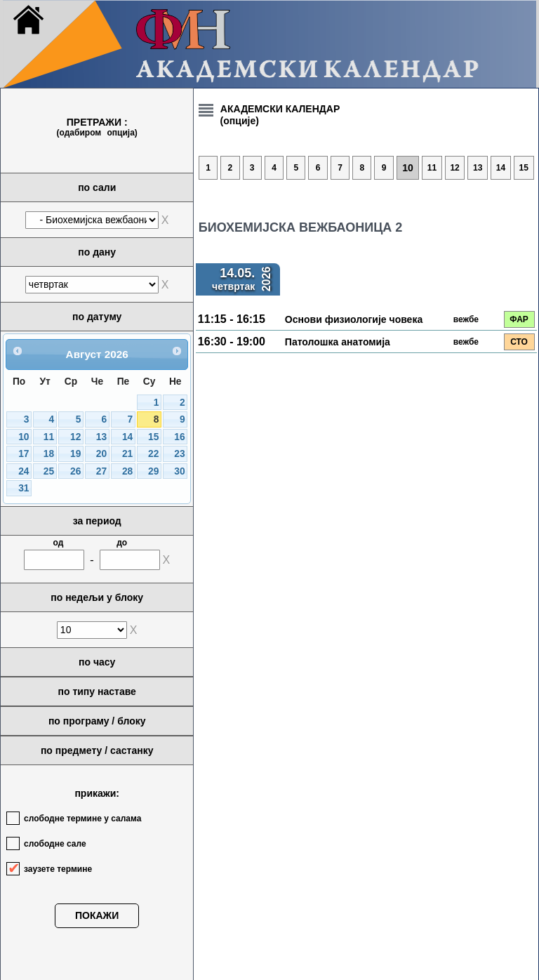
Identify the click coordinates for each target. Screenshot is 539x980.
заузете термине (58, 869)
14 (127, 437)
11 (49, 437)
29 (153, 471)
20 (101, 454)
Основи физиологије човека (354, 319)
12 (75, 437)
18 (49, 454)
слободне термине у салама (82, 819)
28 (127, 471)
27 (101, 471)
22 (153, 454)
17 (24, 454)
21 (127, 454)
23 (179, 454)
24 (24, 471)
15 (153, 437)
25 (49, 471)
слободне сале (55, 844)
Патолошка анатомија (338, 342)
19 (75, 454)
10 (24, 437)
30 (179, 471)
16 (179, 437)
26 (75, 471)
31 (24, 488)
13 (101, 437)
